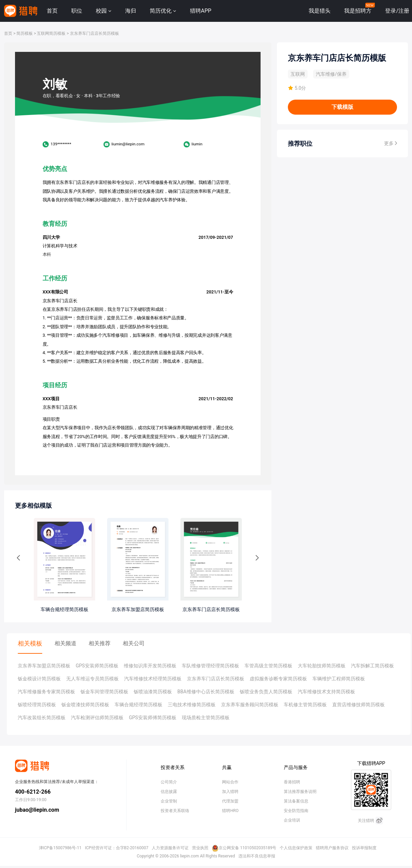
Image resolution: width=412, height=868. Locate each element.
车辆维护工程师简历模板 (339, 679)
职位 (77, 11)
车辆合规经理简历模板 (138, 705)
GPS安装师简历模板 (97, 666)
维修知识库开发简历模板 (150, 666)
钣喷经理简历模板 (37, 705)
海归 (131, 11)
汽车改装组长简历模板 (42, 718)
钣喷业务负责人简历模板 (266, 692)
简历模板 (25, 33)
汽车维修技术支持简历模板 (326, 692)
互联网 (298, 74)
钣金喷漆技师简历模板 (85, 705)
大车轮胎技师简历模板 (322, 666)
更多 (391, 143)
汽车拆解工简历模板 (372, 666)
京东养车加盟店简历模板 (44, 666)
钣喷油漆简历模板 (153, 692)
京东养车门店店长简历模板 (94, 33)
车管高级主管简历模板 (268, 666)
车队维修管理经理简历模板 (210, 666)
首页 (52, 11)
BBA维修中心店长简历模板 (206, 692)
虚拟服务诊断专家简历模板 (278, 679)
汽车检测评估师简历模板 (97, 718)
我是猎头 (320, 11)
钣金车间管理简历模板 (104, 692)
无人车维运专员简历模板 (92, 679)
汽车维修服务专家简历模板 (46, 692)
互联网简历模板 (51, 33)
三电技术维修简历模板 (192, 705)
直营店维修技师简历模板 (358, 705)
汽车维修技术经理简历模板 (153, 679)
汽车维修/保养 (331, 74)
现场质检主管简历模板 (206, 718)
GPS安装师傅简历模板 (153, 718)
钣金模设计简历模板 (39, 679)
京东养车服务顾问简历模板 (250, 705)
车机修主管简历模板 (305, 705)
